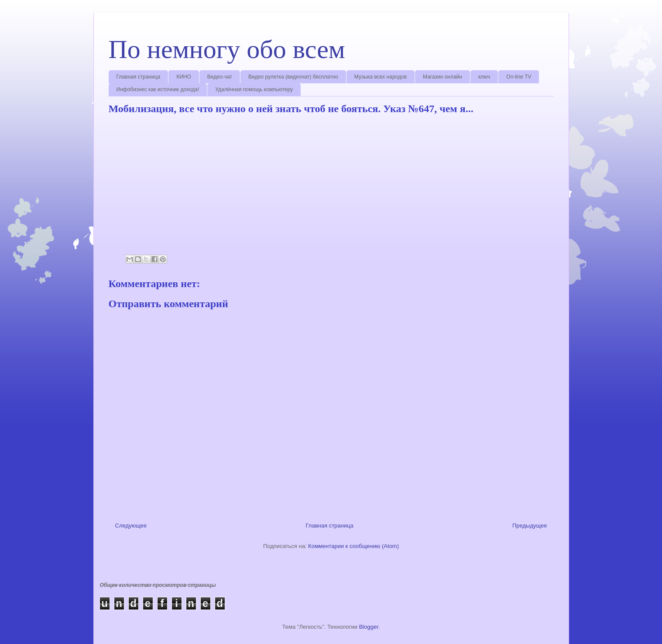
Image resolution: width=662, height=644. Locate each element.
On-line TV (519, 77)
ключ (484, 77)
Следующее (131, 526)
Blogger (369, 627)
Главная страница (139, 77)
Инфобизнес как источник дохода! (158, 89)
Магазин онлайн (442, 77)
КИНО (184, 77)
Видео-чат (220, 77)
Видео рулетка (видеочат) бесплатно (293, 77)
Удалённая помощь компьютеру (254, 89)
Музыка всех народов (381, 77)
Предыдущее (530, 526)
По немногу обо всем (227, 49)
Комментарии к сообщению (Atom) (353, 546)
